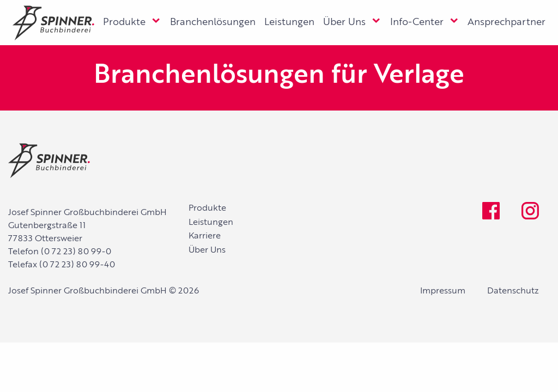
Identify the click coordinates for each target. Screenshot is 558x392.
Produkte (124, 22)
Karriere (205, 236)
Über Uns (344, 22)
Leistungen (289, 22)
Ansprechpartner (507, 22)
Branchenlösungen (213, 22)
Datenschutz (513, 291)
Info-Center (417, 22)
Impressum (443, 291)
